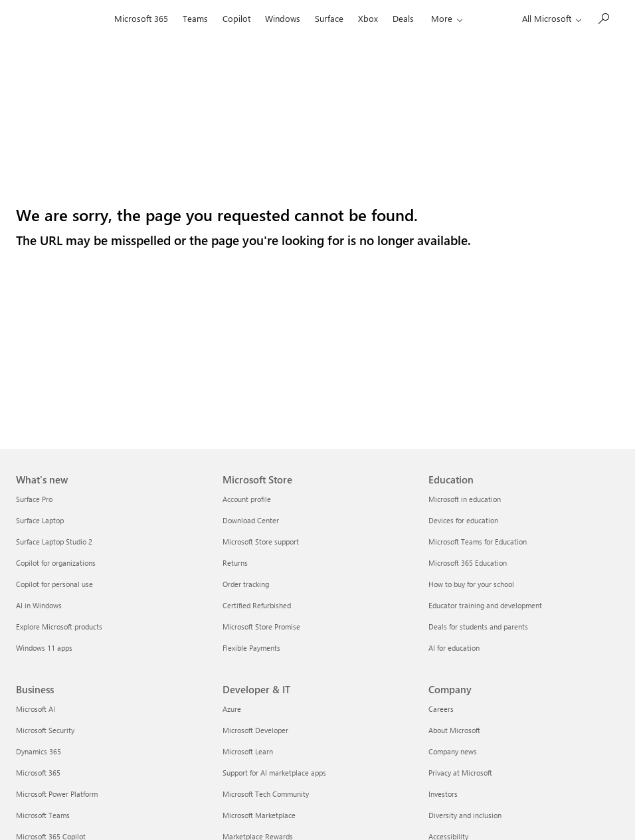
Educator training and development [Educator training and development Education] (485, 605)
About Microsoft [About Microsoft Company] (454, 730)
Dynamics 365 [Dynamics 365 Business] (39, 751)
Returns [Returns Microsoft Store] (235, 563)
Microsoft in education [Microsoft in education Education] (465, 499)
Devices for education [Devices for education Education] (463, 520)
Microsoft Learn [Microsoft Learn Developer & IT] (248, 751)
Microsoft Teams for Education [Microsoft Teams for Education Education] (478, 542)
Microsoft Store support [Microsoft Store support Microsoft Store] (261, 542)
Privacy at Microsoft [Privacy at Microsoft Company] (460, 773)
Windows (283, 18)
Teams (195, 18)
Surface (329, 18)
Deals (403, 18)
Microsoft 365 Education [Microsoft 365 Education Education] (468, 563)
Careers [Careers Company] (441, 709)
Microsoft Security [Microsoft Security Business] (45, 730)
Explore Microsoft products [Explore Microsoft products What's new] (59, 627)
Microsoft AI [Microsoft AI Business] (36, 709)
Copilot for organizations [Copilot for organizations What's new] (56, 563)
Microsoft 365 (141, 18)
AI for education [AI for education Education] (454, 648)
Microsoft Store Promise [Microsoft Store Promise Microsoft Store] (261, 627)
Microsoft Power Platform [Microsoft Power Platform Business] (57, 794)
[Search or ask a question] (603, 17)
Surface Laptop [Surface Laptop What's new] (40, 520)
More (442, 18)
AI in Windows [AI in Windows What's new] (39, 605)
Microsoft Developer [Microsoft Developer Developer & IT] (255, 730)
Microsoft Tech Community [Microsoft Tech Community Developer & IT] (266, 794)
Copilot (236, 18)
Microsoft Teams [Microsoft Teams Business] (43, 815)
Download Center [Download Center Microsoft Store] (251, 520)
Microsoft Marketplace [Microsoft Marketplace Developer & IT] (259, 815)
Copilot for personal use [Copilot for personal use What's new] (54, 584)
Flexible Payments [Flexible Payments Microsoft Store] (251, 648)
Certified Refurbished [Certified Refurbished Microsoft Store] (257, 605)
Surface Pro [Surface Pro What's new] (34, 499)
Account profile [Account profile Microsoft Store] (247, 499)
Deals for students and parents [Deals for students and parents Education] (478, 627)
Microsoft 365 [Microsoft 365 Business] (38, 773)
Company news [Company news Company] (453, 751)
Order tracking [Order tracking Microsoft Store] (246, 584)
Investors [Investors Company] (443, 794)
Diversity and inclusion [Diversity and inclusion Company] (465, 815)
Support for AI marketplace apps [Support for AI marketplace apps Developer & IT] (274, 773)
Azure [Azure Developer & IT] (232, 709)
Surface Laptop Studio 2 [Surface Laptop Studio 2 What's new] (54, 542)
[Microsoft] (61, 19)
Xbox (368, 18)
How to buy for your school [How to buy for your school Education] (471, 584)
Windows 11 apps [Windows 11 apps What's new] (44, 648)
